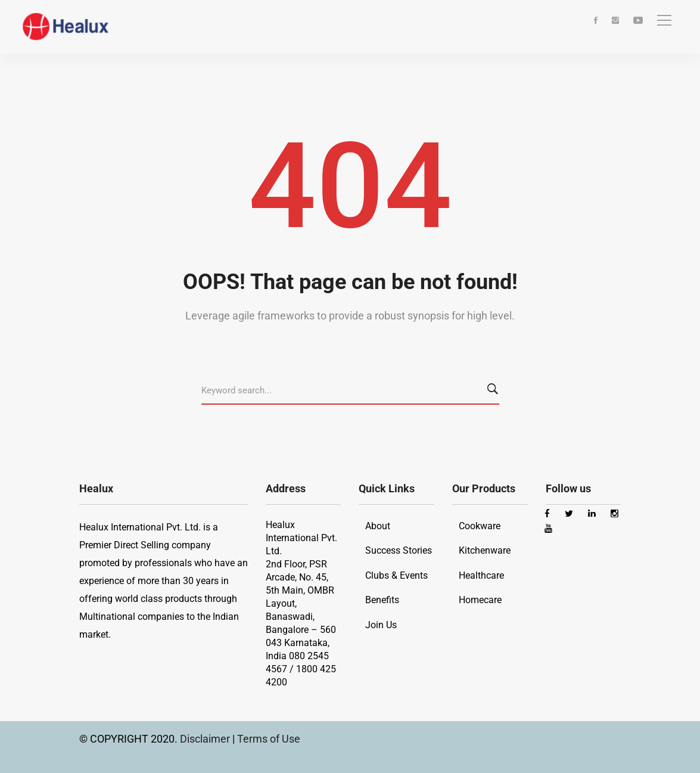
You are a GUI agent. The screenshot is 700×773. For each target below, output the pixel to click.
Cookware (480, 526)
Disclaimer (206, 739)
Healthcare (481, 575)
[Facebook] (596, 21)
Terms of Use (269, 739)
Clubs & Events (396, 575)
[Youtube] (638, 21)
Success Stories (399, 550)
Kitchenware (485, 550)
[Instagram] (615, 21)
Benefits (382, 600)
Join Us (381, 625)
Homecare (480, 600)
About (378, 526)
